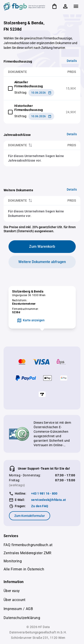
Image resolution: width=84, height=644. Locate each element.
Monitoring (13, 561)
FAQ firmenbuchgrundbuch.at (28, 545)
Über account (15, 600)
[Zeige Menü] (76, 6)
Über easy (12, 591)
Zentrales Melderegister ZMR (28, 553)
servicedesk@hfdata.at (48, 500)
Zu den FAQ (40, 506)
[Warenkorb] (54, 6)
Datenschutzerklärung (22, 618)
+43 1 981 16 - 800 (44, 493)
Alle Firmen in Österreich (24, 569)
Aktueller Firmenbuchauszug (29, 84)
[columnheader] (29, 145)
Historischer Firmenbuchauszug (29, 108)
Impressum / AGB (18, 609)
